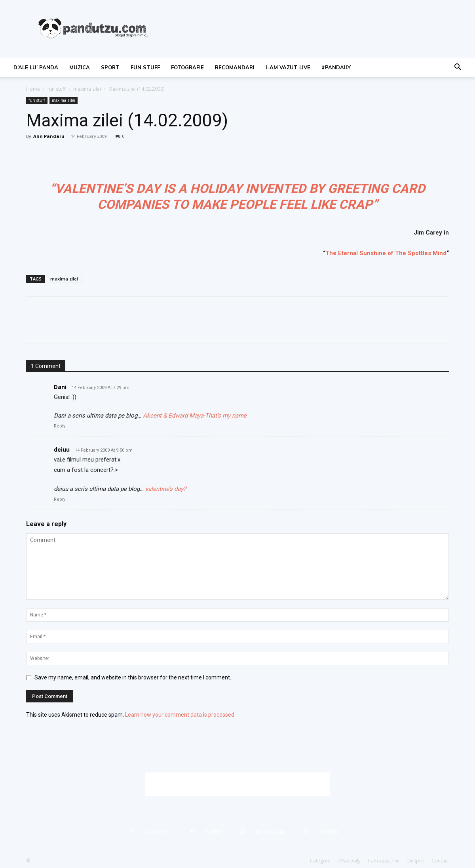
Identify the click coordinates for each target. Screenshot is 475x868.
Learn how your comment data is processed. (180, 715)
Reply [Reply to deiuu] (60, 499)
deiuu (62, 449)
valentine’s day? (166, 489)
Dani (60, 387)
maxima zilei (87, 89)
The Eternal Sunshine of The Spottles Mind (386, 253)
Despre (416, 861)
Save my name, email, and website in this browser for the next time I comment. (133, 677)
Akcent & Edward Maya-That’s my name (195, 416)
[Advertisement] (237, 784)
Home (33, 89)
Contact (440, 861)
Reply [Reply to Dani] (60, 426)
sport (110, 67)
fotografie (187, 67)
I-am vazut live (288, 67)
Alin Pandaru (49, 136)
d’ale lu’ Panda (36, 67)
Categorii (320, 861)
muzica (80, 67)
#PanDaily (336, 67)
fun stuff (145, 67)
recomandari (235, 67)
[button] (458, 68)
